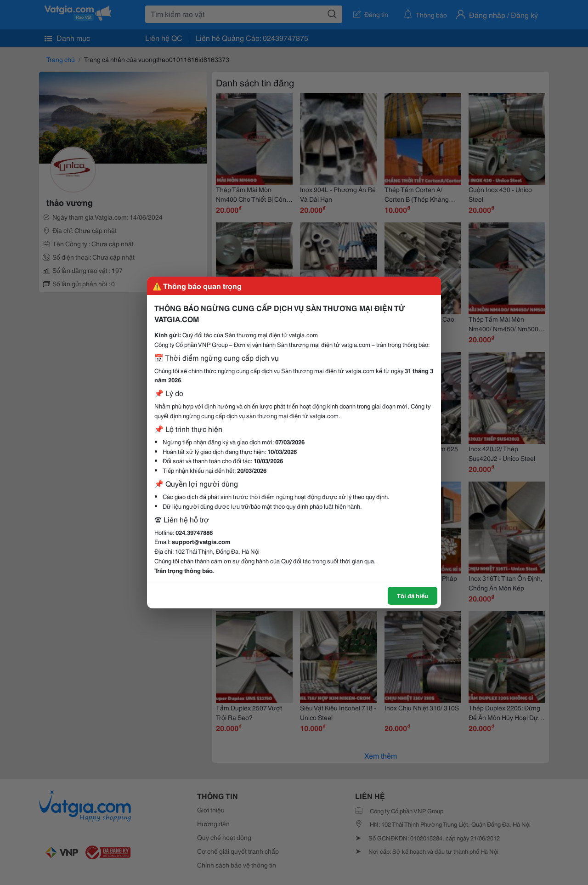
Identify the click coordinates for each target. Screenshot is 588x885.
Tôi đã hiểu (413, 596)
